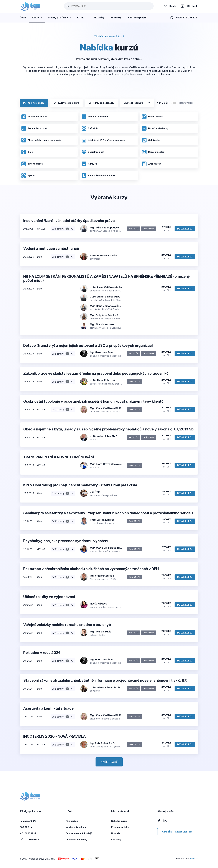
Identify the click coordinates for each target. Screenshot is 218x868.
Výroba (28, 176)
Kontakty (116, 840)
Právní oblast (152, 117)
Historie (116, 833)
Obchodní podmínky (76, 840)
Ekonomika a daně (34, 128)
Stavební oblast (154, 152)
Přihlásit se (72, 821)
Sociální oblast (93, 152)
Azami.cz (194, 859)
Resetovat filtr (186, 103)
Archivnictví (152, 164)
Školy (27, 152)
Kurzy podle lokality (101, 103)
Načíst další (109, 762)
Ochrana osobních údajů (79, 833)
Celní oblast (152, 140)
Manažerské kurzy (155, 128)
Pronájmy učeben (121, 827)
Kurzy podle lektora (67, 103)
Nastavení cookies (76, 827)
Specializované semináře (99, 176)
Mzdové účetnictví (95, 117)
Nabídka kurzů (119, 821)
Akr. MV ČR (163, 103)
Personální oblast (34, 117)
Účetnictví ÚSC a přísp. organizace (103, 140)
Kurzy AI (89, 164)
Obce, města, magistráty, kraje (41, 140)
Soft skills (90, 128)
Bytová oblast (32, 164)
